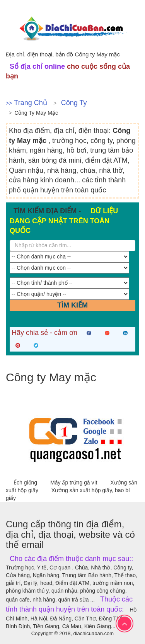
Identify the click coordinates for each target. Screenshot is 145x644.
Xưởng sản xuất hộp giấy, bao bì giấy (68, 494)
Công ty (74, 103)
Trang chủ (30, 103)
